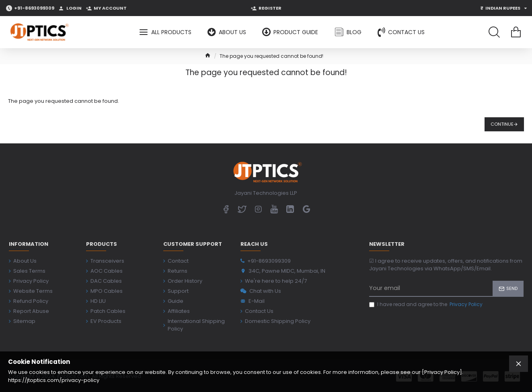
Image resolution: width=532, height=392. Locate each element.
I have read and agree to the (426, 304)
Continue (502, 124)
